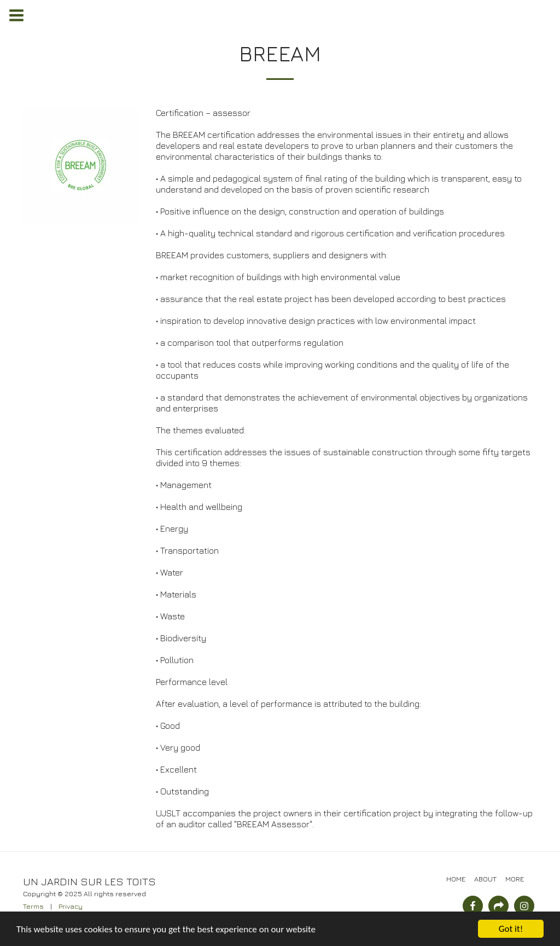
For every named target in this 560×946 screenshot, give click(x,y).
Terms (33, 906)
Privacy (71, 906)
